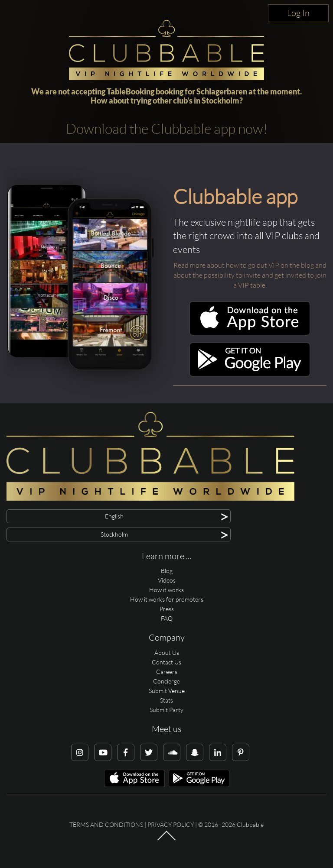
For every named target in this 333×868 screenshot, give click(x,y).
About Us (167, 653)
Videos (167, 580)
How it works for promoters (167, 599)
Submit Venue (167, 691)
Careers (167, 672)
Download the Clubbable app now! (167, 128)
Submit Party (166, 710)
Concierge (166, 681)
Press (167, 609)
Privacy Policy (171, 824)
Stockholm (220, 100)
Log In (298, 13)
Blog (167, 571)
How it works (166, 590)
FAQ (167, 618)
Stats (166, 700)
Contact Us (166, 662)
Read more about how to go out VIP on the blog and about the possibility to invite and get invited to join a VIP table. (250, 275)
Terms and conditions (106, 824)
